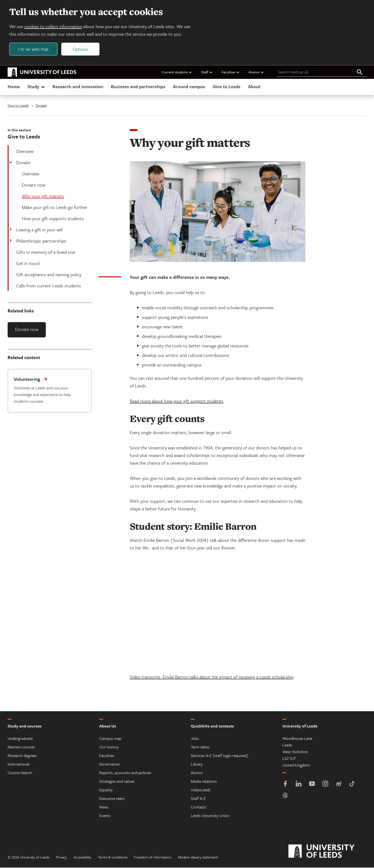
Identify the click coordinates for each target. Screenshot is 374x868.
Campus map (110, 739)
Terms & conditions (113, 858)
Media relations (204, 782)
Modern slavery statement (198, 858)
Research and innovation (78, 87)
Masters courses (21, 747)
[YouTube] (312, 785)
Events (105, 816)
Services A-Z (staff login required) (220, 756)
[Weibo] (339, 785)
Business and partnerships (138, 87)
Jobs (195, 739)
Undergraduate (20, 739)
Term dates (200, 747)
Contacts (199, 807)
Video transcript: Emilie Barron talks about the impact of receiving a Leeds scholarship (212, 677)
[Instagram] (325, 785)
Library (197, 764)
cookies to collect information (53, 27)
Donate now (27, 329)
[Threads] (285, 796)
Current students (177, 72)
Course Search (20, 773)
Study (37, 87)
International (18, 764)
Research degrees (22, 756)
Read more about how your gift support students (177, 401)
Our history (109, 747)
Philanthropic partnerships (41, 241)
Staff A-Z (198, 799)
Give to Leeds (227, 87)
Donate (41, 106)
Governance (109, 764)
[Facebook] (285, 785)
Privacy (61, 858)
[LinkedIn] (299, 785)
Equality (106, 790)
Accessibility (82, 858)
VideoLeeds (201, 790)
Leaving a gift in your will (39, 230)
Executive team (112, 799)
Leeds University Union (210, 816)
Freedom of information (153, 858)
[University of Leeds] (327, 852)
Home (14, 87)
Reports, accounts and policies (125, 773)
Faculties (231, 72)
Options (81, 49)
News (104, 807)
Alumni (256, 72)
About (254, 87)
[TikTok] (352, 785)
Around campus (189, 87)
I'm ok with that (34, 49)
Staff (207, 72)
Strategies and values (117, 782)
